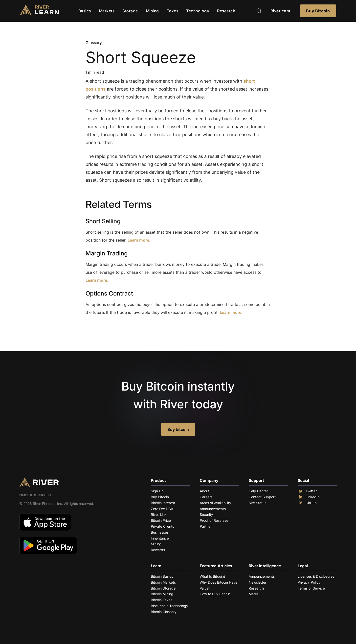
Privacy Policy (309, 582)
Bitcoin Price (161, 520)
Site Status (257, 503)
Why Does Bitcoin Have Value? (219, 585)
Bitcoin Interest (163, 503)
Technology (198, 11)
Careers (206, 497)
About (205, 491)
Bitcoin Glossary (164, 612)
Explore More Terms (113, 328)
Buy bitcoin (178, 429)
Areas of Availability (215, 503)
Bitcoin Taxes (162, 600)
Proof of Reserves (214, 520)
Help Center (258, 491)
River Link (159, 514)
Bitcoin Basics (162, 576)
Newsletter (257, 582)
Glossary (94, 43)
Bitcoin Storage (163, 588)
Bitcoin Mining (162, 594)
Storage (130, 11)
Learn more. (139, 240)
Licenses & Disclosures (316, 576)
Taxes (173, 11)
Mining (152, 11)
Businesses (160, 532)
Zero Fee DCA (162, 509)
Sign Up (157, 491)
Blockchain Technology (169, 606)
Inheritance (160, 538)
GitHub (307, 503)
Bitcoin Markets (163, 582)
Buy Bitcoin (318, 11)
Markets (107, 11)
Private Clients (162, 526)
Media (254, 594)
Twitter (307, 491)
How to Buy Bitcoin (215, 594)
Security (206, 514)
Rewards (158, 550)
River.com (280, 11)
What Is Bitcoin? (213, 576)
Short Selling (103, 221)
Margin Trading (107, 253)
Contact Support (262, 497)
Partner (206, 526)
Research (226, 11)
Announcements (213, 509)
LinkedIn (309, 497)
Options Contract (109, 293)
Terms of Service (311, 588)
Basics (85, 11)
